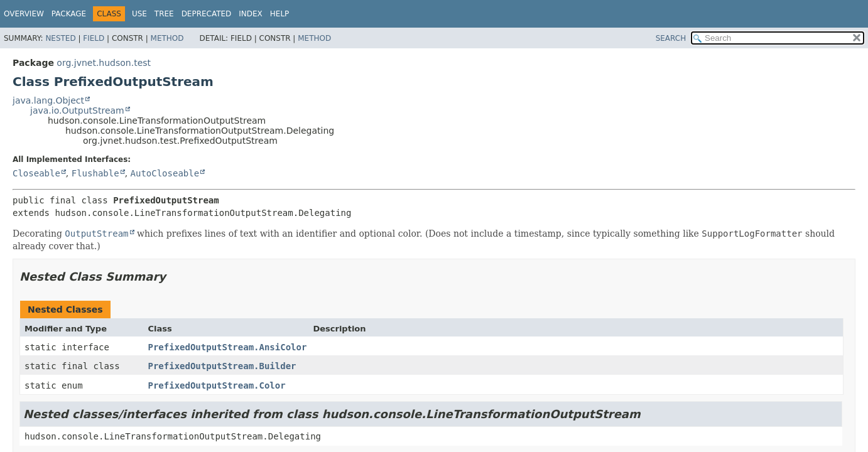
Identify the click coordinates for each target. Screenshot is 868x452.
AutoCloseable (165, 173)
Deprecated (207, 14)
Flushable (95, 173)
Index (251, 14)
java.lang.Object (48, 100)
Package (69, 14)
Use (139, 14)
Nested (60, 38)
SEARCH (671, 38)
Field (94, 38)
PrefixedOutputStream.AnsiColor (228, 347)
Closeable (36, 173)
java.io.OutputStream (77, 110)
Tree (164, 14)
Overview (24, 14)
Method (167, 38)
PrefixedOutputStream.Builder (222, 366)
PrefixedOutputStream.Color (217, 385)
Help (280, 14)
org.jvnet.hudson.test (104, 63)
